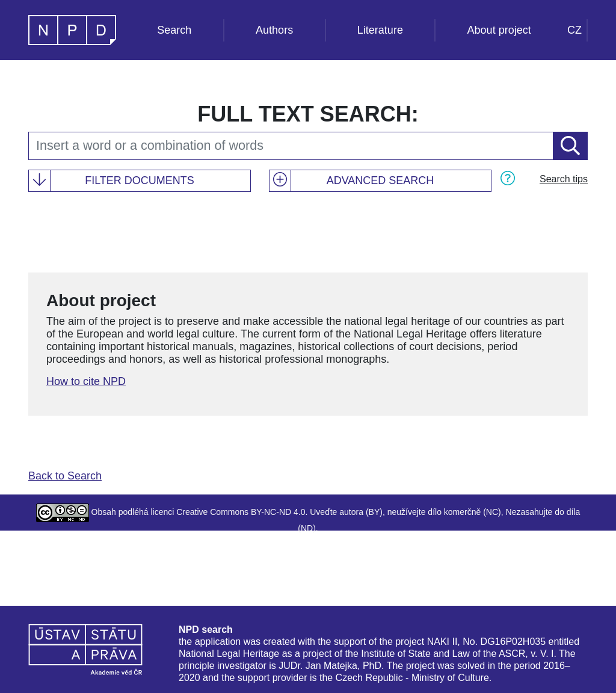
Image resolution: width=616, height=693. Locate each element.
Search (174, 30)
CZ (574, 30)
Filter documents (140, 180)
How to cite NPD (86, 381)
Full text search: (308, 114)
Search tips (564, 179)
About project (499, 30)
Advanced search (380, 180)
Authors (274, 30)
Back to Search (65, 476)
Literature (380, 30)
